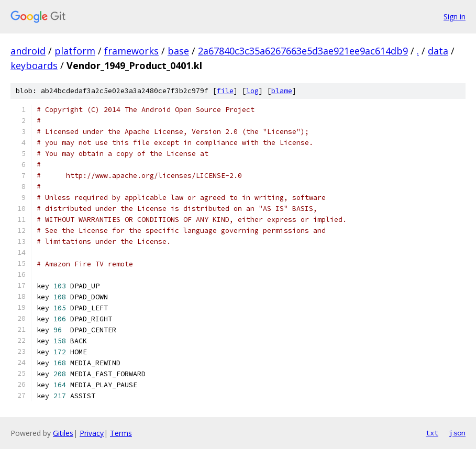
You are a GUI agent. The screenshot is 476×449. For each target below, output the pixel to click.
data (438, 51)
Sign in (455, 16)
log (252, 91)
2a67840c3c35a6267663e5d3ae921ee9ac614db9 (303, 51)
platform (75, 51)
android (28, 51)
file (225, 91)
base (178, 51)
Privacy (92, 433)
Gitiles (63, 433)
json (457, 433)
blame (282, 91)
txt (432, 433)
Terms (121, 433)
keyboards (34, 65)
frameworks (131, 51)
